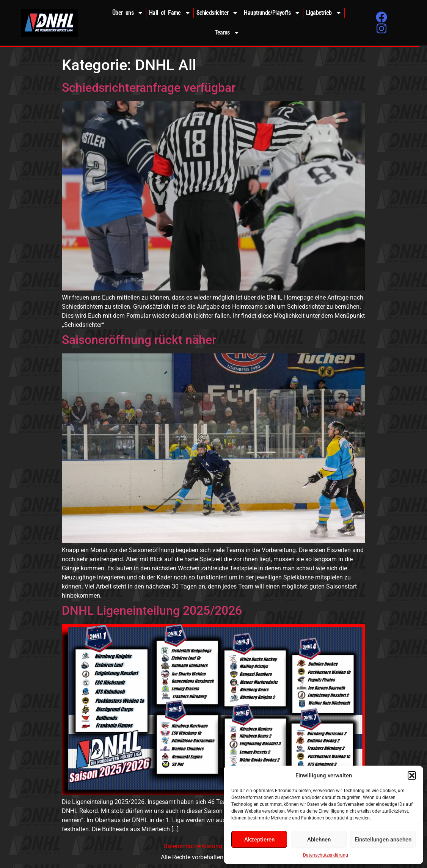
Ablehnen (319, 840)
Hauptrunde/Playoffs (272, 13)
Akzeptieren (259, 840)
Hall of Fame (170, 13)
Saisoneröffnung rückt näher (139, 340)
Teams (227, 33)
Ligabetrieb (324, 13)
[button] (412, 775)
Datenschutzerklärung (326, 855)
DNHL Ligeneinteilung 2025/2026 (152, 611)
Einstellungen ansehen (383, 840)
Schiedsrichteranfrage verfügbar (149, 88)
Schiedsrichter (217, 13)
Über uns (128, 13)
